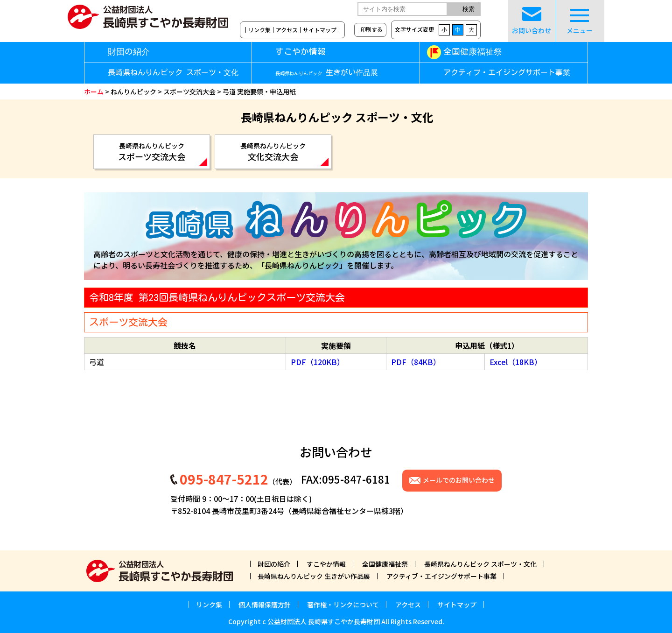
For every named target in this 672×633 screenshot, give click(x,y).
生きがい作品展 (327, 73)
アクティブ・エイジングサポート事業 (507, 73)
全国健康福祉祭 (473, 52)
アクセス (287, 30)
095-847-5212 (224, 479)
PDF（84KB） (416, 362)
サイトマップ (320, 30)
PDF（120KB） (318, 362)
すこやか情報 (314, 52)
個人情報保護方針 (265, 605)
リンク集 (259, 30)
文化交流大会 (273, 152)
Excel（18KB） (516, 362)
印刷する (371, 29)
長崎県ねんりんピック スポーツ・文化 (173, 73)
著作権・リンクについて (343, 605)
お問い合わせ (532, 21)
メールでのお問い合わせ (459, 480)
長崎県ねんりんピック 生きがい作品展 (314, 576)
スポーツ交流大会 (189, 91)
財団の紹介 (129, 52)
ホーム (94, 91)
